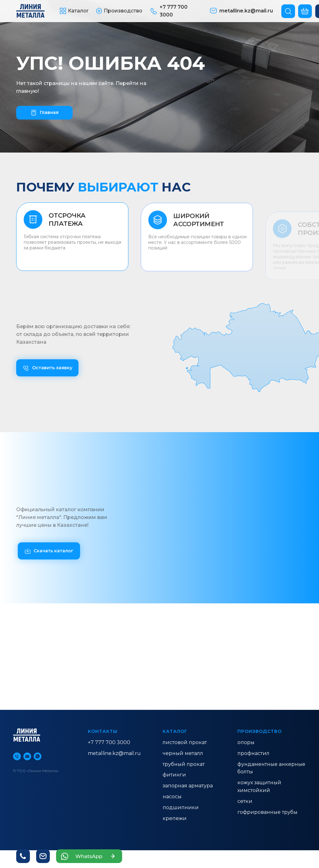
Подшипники (181, 807)
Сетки (245, 801)
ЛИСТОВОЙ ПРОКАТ (185, 742)
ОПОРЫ (246, 742)
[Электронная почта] (27, 756)
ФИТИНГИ (174, 775)
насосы (172, 797)
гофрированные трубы (267, 812)
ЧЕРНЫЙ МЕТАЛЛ (183, 753)
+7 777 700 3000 (109, 742)
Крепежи (175, 818)
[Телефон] (17, 756)
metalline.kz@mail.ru (114, 753)
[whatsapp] (38, 756)
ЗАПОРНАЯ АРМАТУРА (188, 786)
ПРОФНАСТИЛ (253, 753)
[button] (74, 11)
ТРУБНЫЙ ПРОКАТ (184, 764)
